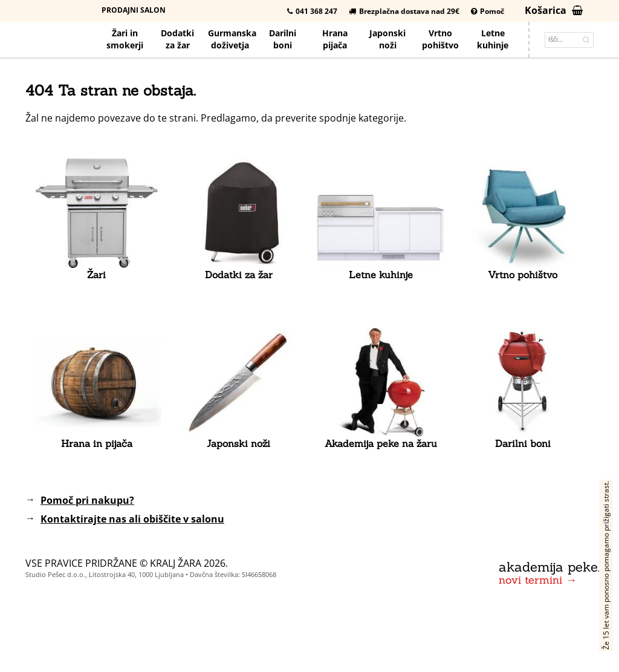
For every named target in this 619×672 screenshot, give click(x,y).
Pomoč (488, 11)
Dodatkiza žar (177, 39)
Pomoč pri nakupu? (87, 500)
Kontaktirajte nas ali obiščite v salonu (132, 519)
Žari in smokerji (125, 39)
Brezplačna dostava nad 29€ (404, 11)
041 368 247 (312, 11)
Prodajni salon (134, 10)
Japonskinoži (387, 39)
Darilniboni (283, 39)
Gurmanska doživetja (232, 39)
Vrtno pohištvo (440, 39)
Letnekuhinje (493, 39)
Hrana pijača (335, 39)
